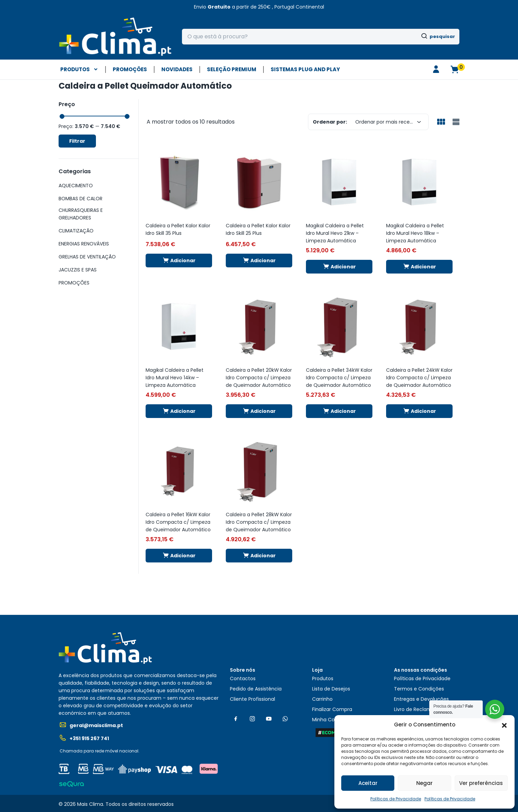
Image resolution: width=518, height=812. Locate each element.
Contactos (243, 678)
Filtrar (77, 141)
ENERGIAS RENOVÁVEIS (84, 244)
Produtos (323, 678)
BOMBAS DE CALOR (81, 199)
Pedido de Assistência (256, 689)
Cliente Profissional (252, 699)
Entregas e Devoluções (421, 699)
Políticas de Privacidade (396, 799)
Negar (424, 783)
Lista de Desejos (331, 689)
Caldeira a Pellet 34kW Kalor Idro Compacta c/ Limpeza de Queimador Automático (339, 378)
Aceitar (368, 783)
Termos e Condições (419, 689)
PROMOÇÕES (130, 69)
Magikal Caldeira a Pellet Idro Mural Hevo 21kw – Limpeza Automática (335, 233)
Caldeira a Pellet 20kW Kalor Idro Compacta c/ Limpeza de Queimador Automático (259, 378)
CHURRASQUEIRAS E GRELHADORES (81, 214)
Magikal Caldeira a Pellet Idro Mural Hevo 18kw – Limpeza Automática (415, 233)
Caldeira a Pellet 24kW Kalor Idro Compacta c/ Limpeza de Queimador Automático (419, 378)
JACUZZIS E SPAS (78, 270)
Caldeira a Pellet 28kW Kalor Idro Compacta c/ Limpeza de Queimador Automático (259, 522)
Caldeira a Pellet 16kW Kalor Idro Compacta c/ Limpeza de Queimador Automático (178, 522)
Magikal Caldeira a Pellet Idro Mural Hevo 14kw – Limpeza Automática (175, 378)
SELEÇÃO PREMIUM (232, 69)
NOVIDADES (177, 69)
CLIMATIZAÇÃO (76, 231)
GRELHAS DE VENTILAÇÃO (87, 257)
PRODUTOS (79, 69)
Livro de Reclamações (420, 709)
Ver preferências (481, 783)
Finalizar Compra (332, 709)
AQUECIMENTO (76, 186)
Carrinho (322, 699)
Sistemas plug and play (305, 69)
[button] (504, 725)
